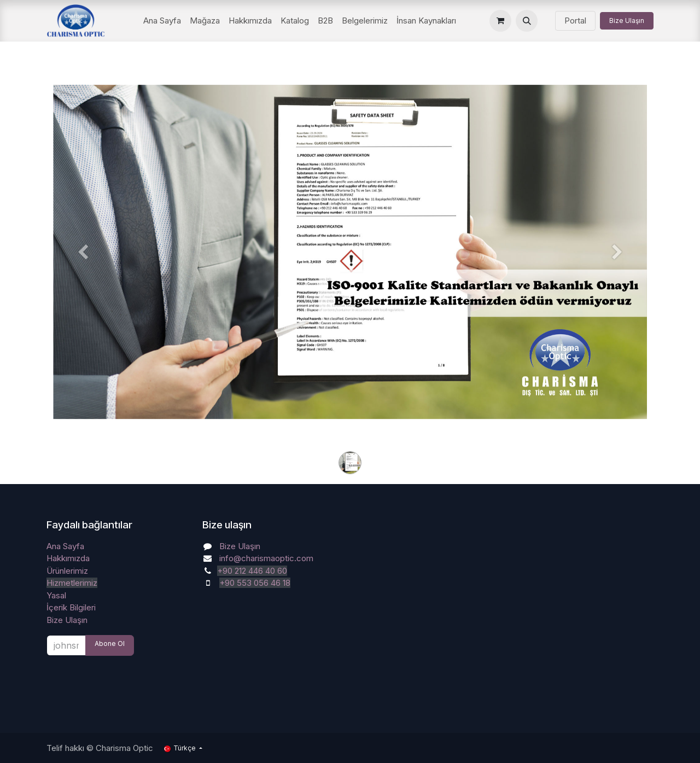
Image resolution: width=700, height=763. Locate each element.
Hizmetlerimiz (72, 583)
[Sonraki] (617, 269)
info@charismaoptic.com (266, 558)
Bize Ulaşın (627, 21)
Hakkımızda (68, 558)
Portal (575, 21)
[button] (527, 21)
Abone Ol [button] (110, 643)
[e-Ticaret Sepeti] (500, 21)
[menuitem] (162, 21)
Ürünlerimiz (67, 571)
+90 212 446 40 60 (252, 571)
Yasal (56, 595)
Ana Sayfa (65, 546)
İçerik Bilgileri (71, 607)
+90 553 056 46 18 (255, 583)
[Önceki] (83, 269)
